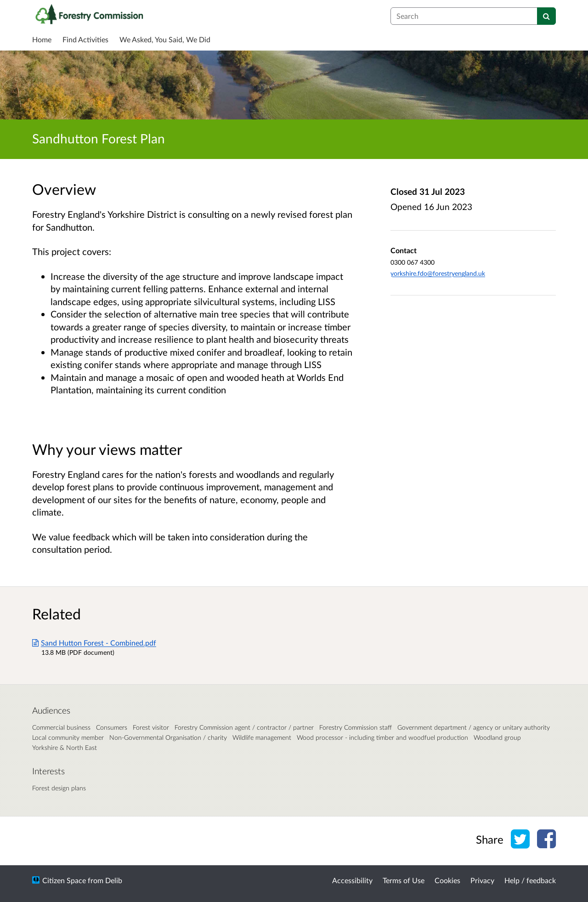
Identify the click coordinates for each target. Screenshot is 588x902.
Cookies (447, 880)
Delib (114, 880)
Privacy (482, 880)
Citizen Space (64, 880)
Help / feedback (530, 880)
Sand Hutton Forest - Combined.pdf (94, 643)
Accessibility (352, 880)
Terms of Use (404, 880)
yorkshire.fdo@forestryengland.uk (438, 273)
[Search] (546, 16)
